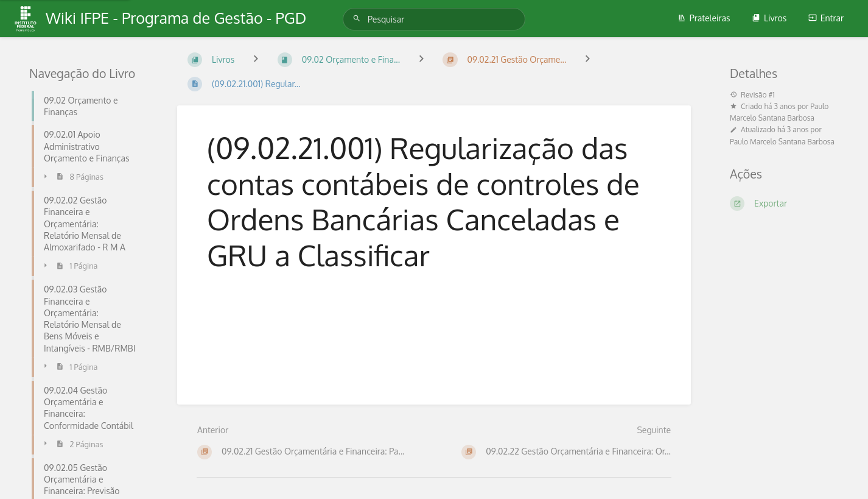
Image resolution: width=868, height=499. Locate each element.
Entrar (826, 18)
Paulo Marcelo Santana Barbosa (782, 142)
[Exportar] (784, 203)
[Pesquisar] (359, 19)
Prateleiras (704, 18)
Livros (769, 18)
